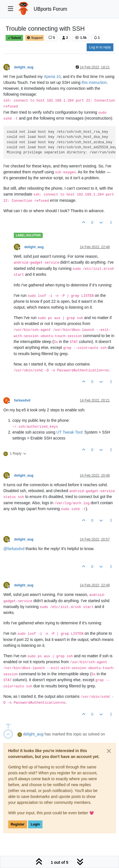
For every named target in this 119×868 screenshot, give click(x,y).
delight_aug (24, 67)
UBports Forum (50, 9)
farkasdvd (22, 400)
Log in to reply (100, 47)
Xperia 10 (52, 77)
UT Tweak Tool (69, 432)
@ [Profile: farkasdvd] (14, 549)
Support (35, 38)
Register (18, 824)
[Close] (109, 751)
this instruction (94, 82)
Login (35, 824)
